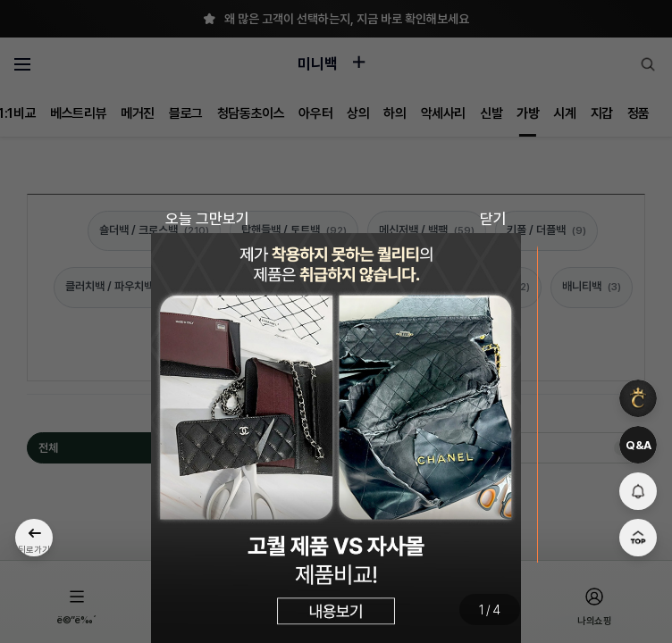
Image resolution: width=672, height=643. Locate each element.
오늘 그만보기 (207, 219)
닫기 (493, 219)
